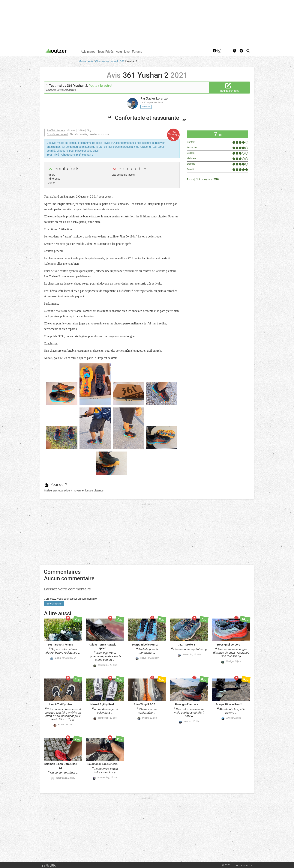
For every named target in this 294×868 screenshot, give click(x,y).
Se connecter (54, 604)
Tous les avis (238, 179)
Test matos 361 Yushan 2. (68, 86)
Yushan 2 (132, 61)
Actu (119, 52)
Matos (83, 61)
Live (127, 52)
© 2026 (226, 865)
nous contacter (243, 865)
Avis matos (88, 52)
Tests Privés (105, 52)
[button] (241, 51)
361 (123, 61)
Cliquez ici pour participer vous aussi (78, 151)
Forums (137, 52)
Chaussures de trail (107, 61)
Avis (91, 61)
